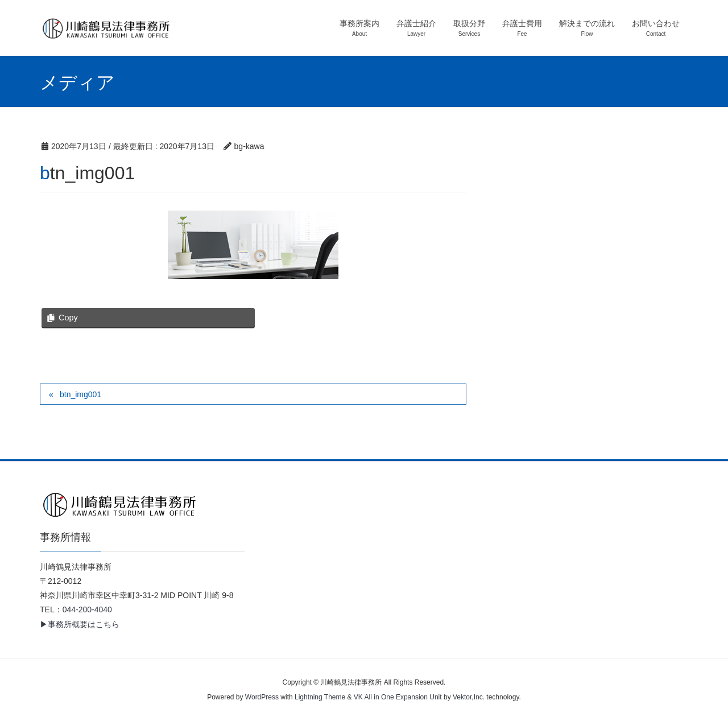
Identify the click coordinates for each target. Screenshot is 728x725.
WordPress (262, 697)
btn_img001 (80, 394)
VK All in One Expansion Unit (398, 697)
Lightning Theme (320, 697)
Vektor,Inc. (469, 697)
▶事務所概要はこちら (80, 624)
